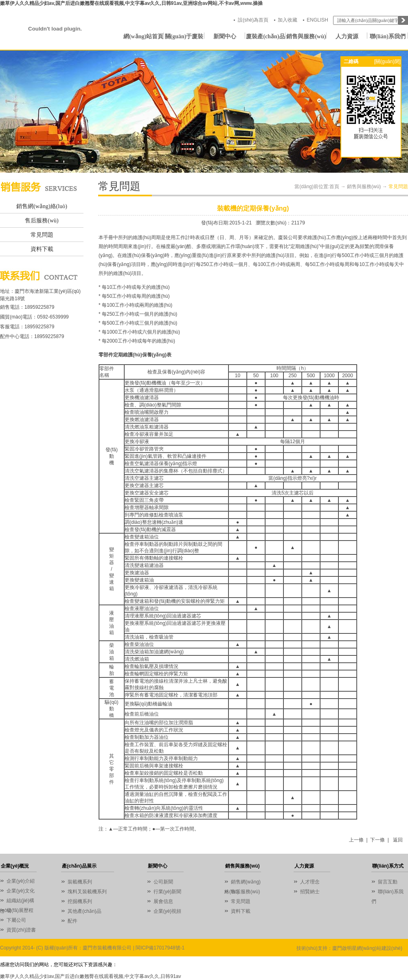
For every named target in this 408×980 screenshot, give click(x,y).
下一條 (377, 840)
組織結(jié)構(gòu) (17, 902)
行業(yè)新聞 (168, 892)
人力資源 (347, 36)
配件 (72, 921)
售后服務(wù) (42, 221)
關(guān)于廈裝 (184, 36)
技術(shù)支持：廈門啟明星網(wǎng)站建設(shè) (349, 948)
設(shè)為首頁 (253, 20)
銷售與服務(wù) (306, 36)
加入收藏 (287, 20)
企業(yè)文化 (21, 891)
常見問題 (42, 235)
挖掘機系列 (80, 901)
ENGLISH (317, 20)
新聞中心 (225, 36)
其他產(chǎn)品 (84, 911)
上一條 (356, 840)
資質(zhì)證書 (21, 930)
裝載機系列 (80, 882)
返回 (398, 840)
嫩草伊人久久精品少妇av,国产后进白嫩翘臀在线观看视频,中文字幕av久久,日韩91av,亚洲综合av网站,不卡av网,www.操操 (131, 3)
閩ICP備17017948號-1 (160, 948)
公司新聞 (163, 882)
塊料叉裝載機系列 (87, 892)
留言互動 (388, 882)
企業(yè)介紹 (21, 881)
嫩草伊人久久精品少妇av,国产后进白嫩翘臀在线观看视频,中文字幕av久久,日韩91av (90, 976)
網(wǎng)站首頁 (143, 36)
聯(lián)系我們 (388, 36)
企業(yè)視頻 (168, 911)
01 (204, 112)
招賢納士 (310, 892)
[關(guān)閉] (387, 62)
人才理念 (310, 882)
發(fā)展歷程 (20, 910)
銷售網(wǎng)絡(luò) (42, 206)
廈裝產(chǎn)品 (265, 36)
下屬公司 (16, 920)
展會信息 (163, 901)
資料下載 (42, 249)
